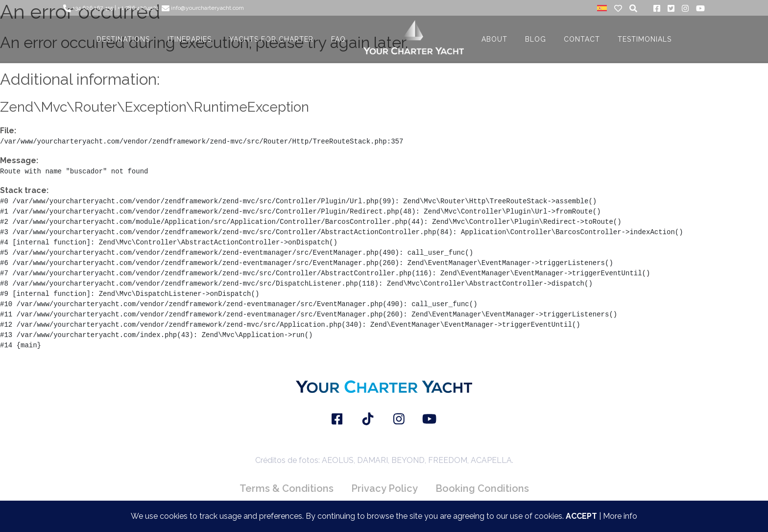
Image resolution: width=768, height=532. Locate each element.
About (494, 39)
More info (620, 516)
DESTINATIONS (123, 39)
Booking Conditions (482, 488)
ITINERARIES (190, 39)
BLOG (536, 39)
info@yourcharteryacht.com (203, 8)
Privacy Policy (384, 488)
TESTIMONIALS (645, 39)
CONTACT (582, 39)
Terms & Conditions (287, 488)
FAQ (338, 39)
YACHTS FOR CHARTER (271, 39)
